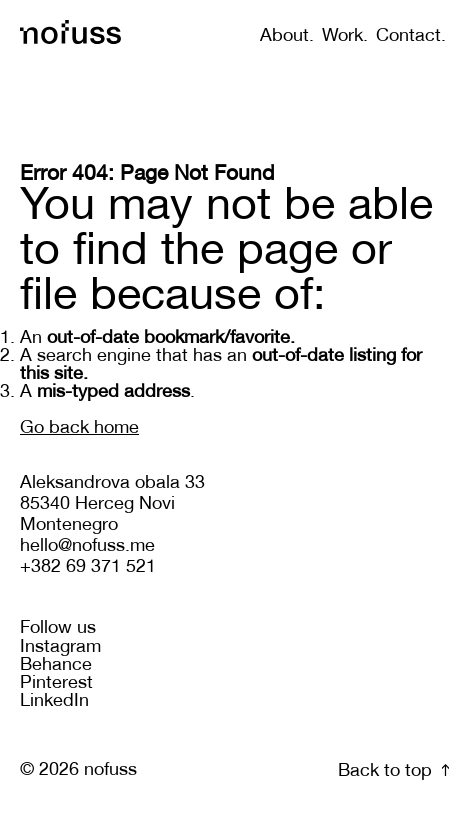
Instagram (60, 647)
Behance (56, 665)
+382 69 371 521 (88, 567)
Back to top (393, 771)
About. (287, 36)
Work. (345, 36)
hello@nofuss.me (87, 546)
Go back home (79, 428)
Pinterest (56, 683)
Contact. (411, 36)
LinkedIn (54, 701)
